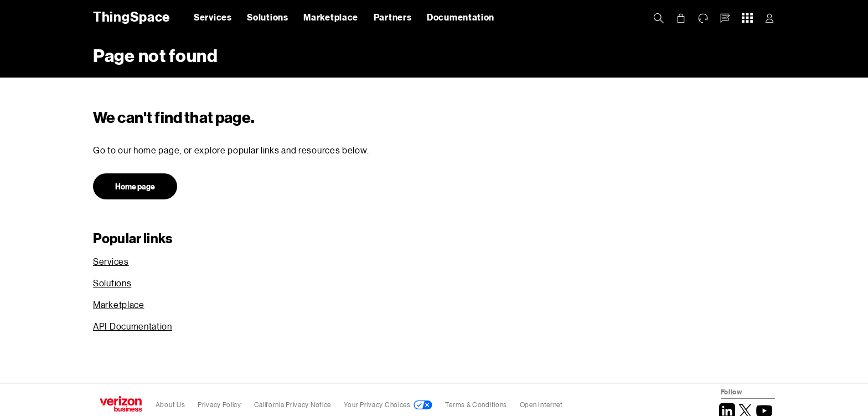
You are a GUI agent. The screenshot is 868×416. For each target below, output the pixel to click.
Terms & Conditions (477, 405)
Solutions (267, 17)
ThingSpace (130, 16)
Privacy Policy (220, 405)
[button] (725, 18)
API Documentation (133, 326)
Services (213, 17)
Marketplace (331, 17)
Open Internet (541, 405)
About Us (170, 405)
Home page (135, 186)
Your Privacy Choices (377, 405)
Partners (393, 17)
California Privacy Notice (293, 405)
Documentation (461, 17)
